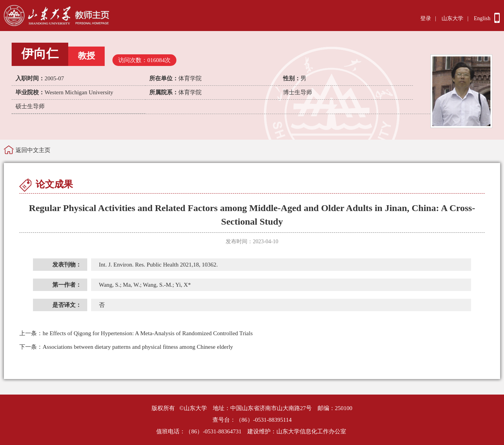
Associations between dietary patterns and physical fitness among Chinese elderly (126, 347)
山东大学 (452, 18)
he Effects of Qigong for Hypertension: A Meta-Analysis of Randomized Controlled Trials (136, 333)
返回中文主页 (33, 150)
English (482, 18)
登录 (426, 18)
